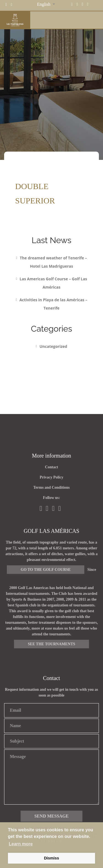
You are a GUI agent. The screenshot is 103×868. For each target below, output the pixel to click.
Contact (51, 467)
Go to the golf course (46, 570)
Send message (51, 816)
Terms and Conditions (51, 487)
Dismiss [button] (51, 858)
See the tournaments (51, 644)
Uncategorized (53, 346)
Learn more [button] (21, 844)
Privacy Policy (52, 477)
